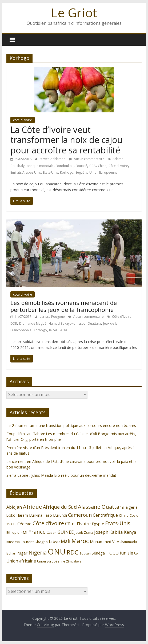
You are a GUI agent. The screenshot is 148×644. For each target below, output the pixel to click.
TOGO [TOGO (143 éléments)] (113, 553)
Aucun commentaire (87, 159)
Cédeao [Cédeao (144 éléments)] (24, 524)
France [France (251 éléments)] (37, 532)
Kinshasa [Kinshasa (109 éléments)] (13, 542)
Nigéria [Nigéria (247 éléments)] (38, 553)
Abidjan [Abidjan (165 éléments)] (14, 507)
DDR (14, 323)
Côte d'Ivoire (118, 166)
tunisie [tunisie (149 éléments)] (126, 553)
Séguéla (81, 172)
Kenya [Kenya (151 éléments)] (130, 532)
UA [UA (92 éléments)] (136, 553)
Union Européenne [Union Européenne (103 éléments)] (51, 561)
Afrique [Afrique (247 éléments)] (32, 507)
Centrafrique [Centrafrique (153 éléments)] (105, 515)
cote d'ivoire (23, 120)
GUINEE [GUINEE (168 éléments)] (66, 532)
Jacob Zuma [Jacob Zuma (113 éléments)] (84, 532)
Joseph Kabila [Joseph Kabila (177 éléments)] (109, 532)
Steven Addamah (53, 159)
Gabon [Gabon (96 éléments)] (52, 533)
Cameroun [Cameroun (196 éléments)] (80, 515)
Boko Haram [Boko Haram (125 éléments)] (17, 515)
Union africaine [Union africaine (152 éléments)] (21, 561)
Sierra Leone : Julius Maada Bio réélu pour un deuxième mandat (61, 475)
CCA (93, 166)
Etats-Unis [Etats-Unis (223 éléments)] (118, 523)
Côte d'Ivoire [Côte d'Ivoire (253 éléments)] (48, 523)
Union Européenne (103, 172)
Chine (102, 166)
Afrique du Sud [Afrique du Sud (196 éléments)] (60, 507)
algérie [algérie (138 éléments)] (132, 507)
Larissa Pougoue (53, 317)
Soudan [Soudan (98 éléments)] (85, 553)
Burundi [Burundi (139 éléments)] (60, 515)
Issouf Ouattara (89, 323)
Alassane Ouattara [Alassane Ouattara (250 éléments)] (101, 507)
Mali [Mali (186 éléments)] (66, 541)
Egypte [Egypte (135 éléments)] (98, 524)
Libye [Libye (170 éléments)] (54, 541)
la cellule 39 (58, 330)
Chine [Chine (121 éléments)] (124, 515)
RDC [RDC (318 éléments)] (73, 552)
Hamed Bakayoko (62, 323)
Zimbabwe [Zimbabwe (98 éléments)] (74, 561)
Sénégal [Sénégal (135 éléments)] (99, 553)
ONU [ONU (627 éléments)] (57, 552)
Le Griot (74, 13)
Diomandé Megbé (33, 323)
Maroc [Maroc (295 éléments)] (80, 541)
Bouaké (81, 166)
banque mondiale (40, 166)
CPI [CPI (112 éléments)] (14, 524)
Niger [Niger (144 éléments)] (22, 553)
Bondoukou (65, 166)
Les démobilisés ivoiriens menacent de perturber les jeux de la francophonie (64, 306)
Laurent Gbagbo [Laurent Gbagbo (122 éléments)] (34, 542)
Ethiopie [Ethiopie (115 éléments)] (13, 532)
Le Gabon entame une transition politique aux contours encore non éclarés (71, 425)
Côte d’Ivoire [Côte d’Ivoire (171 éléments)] (78, 523)
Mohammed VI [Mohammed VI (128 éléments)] (103, 542)
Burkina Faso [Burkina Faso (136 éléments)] (41, 515)
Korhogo (67, 172)
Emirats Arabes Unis (26, 172)
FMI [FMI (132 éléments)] (24, 532)
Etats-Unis (50, 172)
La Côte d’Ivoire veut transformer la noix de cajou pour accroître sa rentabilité (66, 140)
